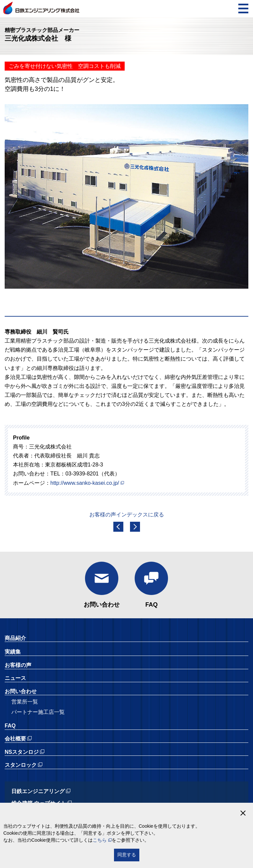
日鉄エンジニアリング (38, 791)
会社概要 (15, 739)
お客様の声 (18, 665)
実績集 (13, 652)
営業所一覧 (25, 702)
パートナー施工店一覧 (38, 712)
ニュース (15, 678)
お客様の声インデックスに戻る (127, 515)
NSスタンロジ (22, 752)
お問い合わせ (102, 605)
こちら (100, 840)
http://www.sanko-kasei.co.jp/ (85, 483)
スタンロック (21, 765)
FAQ (151, 605)
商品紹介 (15, 638)
